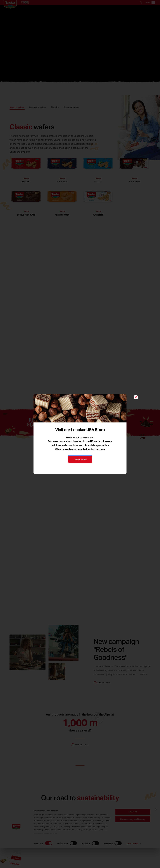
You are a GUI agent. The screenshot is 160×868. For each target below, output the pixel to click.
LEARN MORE (80, 459)
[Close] (136, 397)
